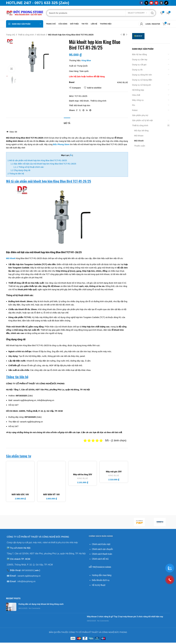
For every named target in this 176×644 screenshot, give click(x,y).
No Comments (35, 608)
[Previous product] (121, 35)
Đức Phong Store (61, 144)
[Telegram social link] (90, 110)
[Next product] (127, 35)
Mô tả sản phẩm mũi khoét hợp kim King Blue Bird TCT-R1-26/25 (37, 160)
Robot (135, 110)
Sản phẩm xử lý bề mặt (142, 120)
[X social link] (146, 3)
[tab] (67, 122)
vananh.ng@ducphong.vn (29, 576)
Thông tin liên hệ (16, 174)
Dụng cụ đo (137, 70)
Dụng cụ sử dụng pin (142, 85)
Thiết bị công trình (26, 35)
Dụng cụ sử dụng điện (142, 80)
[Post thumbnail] (11, 607)
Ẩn (71, 155)
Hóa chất (136, 95)
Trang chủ (11, 35)
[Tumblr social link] (161, 3)
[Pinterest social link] (156, 3)
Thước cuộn (140, 146)
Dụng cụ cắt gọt (139, 65)
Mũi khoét (41, 35)
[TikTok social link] (166, 3)
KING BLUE (82, 478)
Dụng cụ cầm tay (140, 59)
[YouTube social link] (151, 3)
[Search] (101, 13)
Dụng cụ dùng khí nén (142, 75)
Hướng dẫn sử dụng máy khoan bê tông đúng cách (41, 604)
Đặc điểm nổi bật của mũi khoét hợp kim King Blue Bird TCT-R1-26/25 (43, 164)
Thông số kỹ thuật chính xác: (29, 167)
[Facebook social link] (141, 3)
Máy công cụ (138, 100)
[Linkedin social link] (87, 110)
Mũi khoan (139, 136)
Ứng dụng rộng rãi (20, 170)
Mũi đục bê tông (141, 130)
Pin (134, 105)
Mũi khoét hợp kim (82, 105)
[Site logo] (25, 13)
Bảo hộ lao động (139, 54)
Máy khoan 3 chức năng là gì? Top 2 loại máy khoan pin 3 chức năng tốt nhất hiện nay (125, 617)
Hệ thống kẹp (138, 90)
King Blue (86, 60)
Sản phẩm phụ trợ (140, 115)
